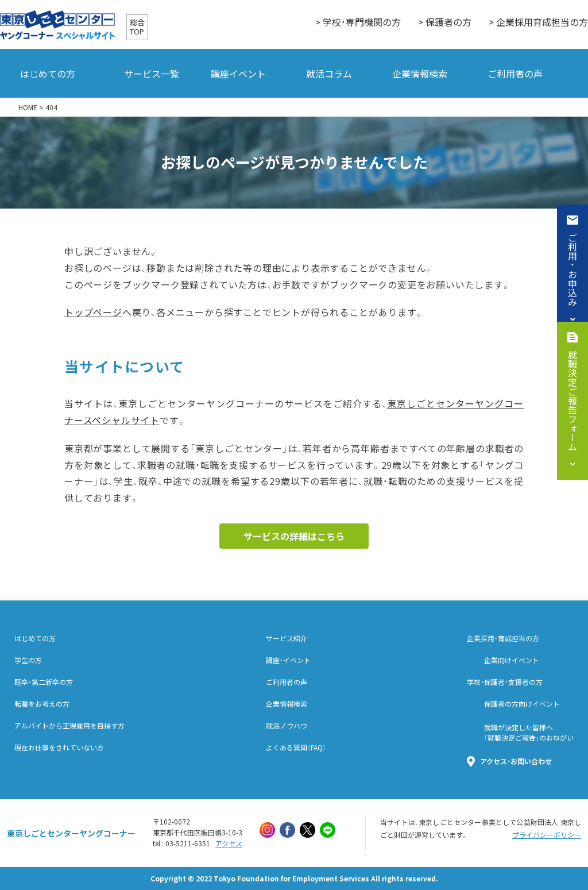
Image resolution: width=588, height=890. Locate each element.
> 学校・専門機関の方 (358, 22)
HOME (28, 107)
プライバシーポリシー (547, 835)
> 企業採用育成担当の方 (538, 22)
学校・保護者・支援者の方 (505, 682)
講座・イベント (288, 660)
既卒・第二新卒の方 (44, 682)
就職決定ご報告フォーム (572, 400)
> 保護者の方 (445, 22)
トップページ (93, 312)
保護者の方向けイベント (522, 704)
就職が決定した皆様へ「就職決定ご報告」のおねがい (529, 733)
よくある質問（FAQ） (296, 748)
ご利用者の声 (515, 74)
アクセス (229, 843)
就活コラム (329, 74)
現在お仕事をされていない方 (59, 748)
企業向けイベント (512, 660)
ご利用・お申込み (572, 269)
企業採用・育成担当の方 (503, 638)
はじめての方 (48, 74)
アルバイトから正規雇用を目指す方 (69, 726)
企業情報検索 (420, 74)
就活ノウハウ (287, 726)
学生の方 (28, 660)
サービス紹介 (287, 638)
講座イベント (238, 74)
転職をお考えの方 (42, 704)
